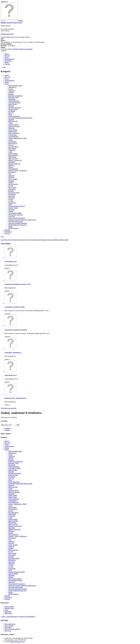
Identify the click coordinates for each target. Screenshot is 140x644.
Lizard (10, 152)
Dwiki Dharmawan (14, 116)
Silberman (11, 198)
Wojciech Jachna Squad (15, 221)
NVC (10, 174)
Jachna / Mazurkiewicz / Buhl (17, 138)
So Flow (11, 199)
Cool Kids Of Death (14, 103)
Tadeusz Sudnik (13, 208)
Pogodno (11, 191)
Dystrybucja (8, 61)
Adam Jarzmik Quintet (15, 86)
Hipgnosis (11, 128)
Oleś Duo (11, 177)
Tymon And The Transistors (17, 218)
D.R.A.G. (11, 113)
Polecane (7, 230)
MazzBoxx (12, 162)
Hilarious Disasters (14, 126)
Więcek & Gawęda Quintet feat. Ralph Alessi (22, 220)
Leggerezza (12, 150)
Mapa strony (8, 613)
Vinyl (11, 240)
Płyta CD (7, 240)
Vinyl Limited (33, 240)
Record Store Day (23, 240)
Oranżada (11, 181)
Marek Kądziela (13, 155)
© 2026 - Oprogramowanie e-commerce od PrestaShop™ (18, 616)
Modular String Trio (14, 164)
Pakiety (7, 62)
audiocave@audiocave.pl (17, 642)
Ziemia (10, 227)
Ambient (61, 240)
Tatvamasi (11, 210)
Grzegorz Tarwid (13, 125)
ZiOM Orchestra (13, 228)
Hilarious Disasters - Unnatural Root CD (15, 398)
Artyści (7, 84)
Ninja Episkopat (13, 169)
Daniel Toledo (13, 104)
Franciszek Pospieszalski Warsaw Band (20, 118)
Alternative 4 (12, 87)
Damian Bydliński (53, 240)
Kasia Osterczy (13, 143)
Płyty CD (7, 56)
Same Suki (12, 196)
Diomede (11, 106)
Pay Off (11, 186)
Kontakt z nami (9, 608)
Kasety (7, 57)
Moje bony (8, 631)
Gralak (10, 123)
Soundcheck (12, 203)
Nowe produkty (6, 243)
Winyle (7, 54)
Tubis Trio (11, 216)
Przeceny (7, 64)
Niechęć (11, 167)
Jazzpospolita (12, 142)
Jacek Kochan (13, 135)
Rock (15, 240)
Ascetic (11, 89)
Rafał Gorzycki (13, 121)
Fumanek (11, 120)
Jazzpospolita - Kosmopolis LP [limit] (15, 307)
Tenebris (11, 211)
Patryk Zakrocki (13, 184)
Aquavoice (12, 91)
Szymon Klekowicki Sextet (17, 206)
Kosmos (11, 145)
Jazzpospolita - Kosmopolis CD (13, 352)
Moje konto (4, 620)
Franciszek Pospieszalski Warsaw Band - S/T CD (18, 284)
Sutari (10, 204)
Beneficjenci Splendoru (15, 96)
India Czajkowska (14, 133)
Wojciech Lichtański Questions (18, 223)
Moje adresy (8, 627)
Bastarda (11, 94)
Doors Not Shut (13, 109)
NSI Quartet (12, 172)
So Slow (11, 201)
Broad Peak (12, 99)
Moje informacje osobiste (12, 629)
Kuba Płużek (12, 148)
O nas (6, 610)
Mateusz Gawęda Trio (15, 160)
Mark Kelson (12, 157)
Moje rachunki (9, 626)
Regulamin (8, 612)
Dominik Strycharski (15, 108)
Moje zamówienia (10, 624)
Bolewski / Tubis (13, 97)
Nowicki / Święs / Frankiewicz (18, 171)
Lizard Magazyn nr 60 (11, 261)
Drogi (10, 114)
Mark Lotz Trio (13, 159)
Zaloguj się (4, 2)
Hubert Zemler (13, 130)
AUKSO (11, 92)
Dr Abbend (12, 111)
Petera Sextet (12, 187)
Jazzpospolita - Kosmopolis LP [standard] (16, 330)
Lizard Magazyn (9, 59)
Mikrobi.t (11, 165)
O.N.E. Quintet (13, 179)
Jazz (2, 240)
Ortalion (11, 182)
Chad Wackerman (14, 101)
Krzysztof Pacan (13, 147)
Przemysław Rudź (14, 193)
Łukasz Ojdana (13, 154)
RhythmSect (12, 194)
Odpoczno (11, 176)
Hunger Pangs (13, 131)
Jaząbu (10, 140)
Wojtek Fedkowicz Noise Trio (17, 225)
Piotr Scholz (12, 189)
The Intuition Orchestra (15, 215)
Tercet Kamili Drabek (15, 213)
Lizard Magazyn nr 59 (11, 375)
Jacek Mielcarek (13, 137)
